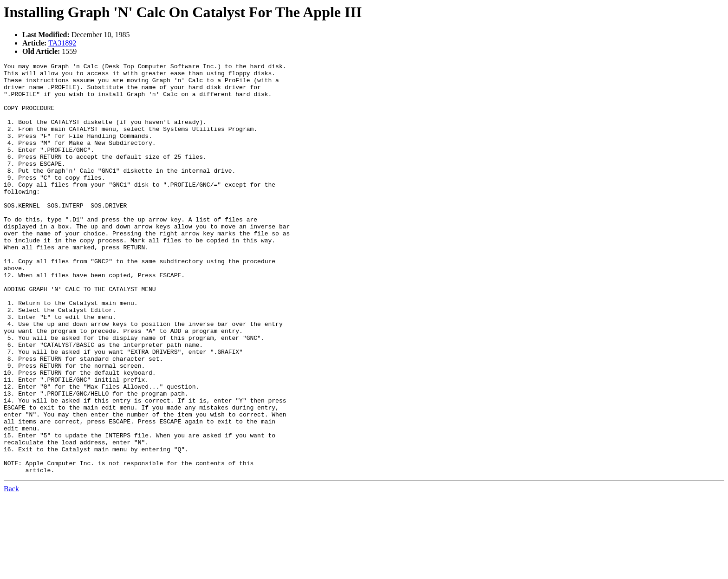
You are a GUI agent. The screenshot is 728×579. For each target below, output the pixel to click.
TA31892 (62, 43)
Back (11, 571)
